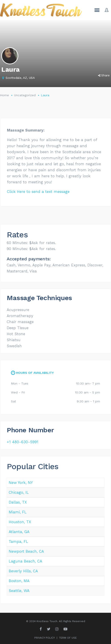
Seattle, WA (19, 591)
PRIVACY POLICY (45, 638)
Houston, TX (20, 522)
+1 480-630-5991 (23, 442)
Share (104, 75)
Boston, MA (19, 581)
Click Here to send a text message (38, 192)
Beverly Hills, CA (23, 571)
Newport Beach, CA (26, 551)
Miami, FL (18, 512)
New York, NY (21, 483)
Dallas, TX (18, 502)
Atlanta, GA (19, 532)
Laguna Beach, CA (25, 561)
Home (4, 95)
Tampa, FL (18, 542)
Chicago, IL (19, 492)
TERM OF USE (68, 638)
